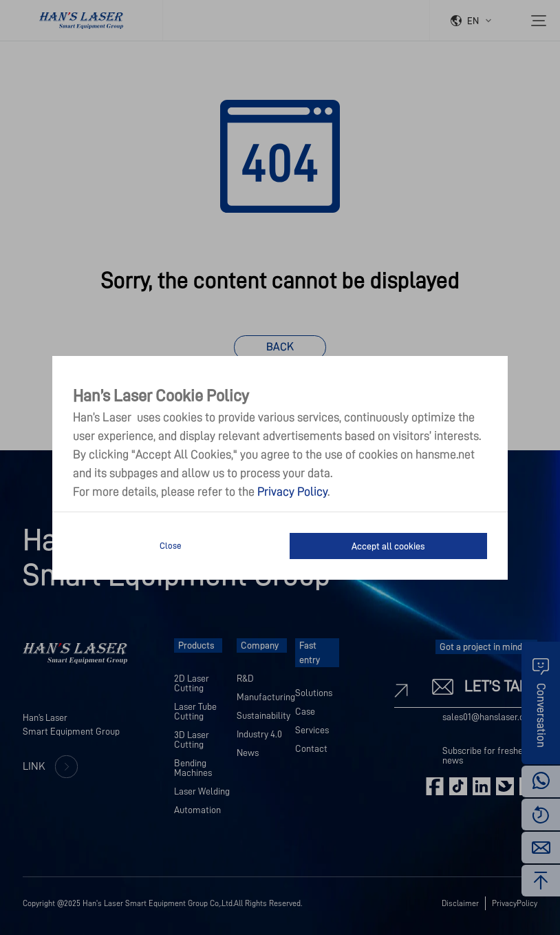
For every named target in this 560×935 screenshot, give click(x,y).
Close (171, 546)
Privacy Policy (292, 492)
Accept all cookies (388, 546)
